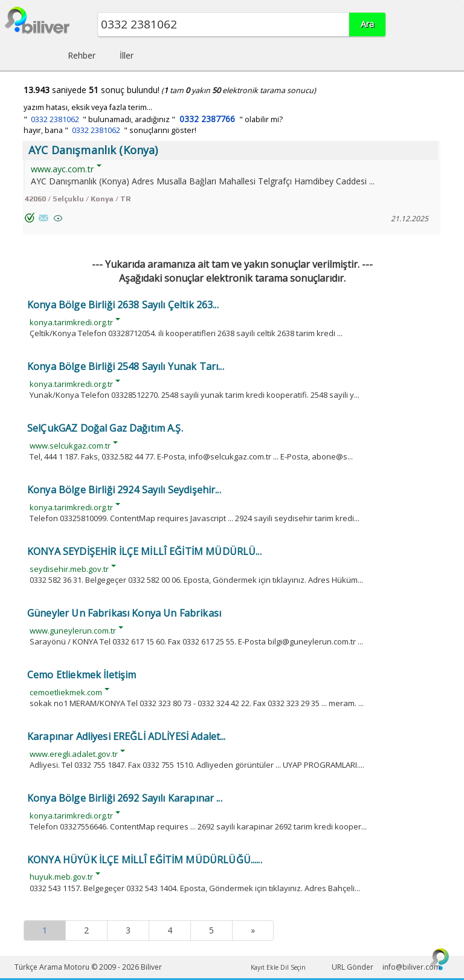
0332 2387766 (207, 119)
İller (127, 55)
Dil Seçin (293, 967)
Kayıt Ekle (265, 967)
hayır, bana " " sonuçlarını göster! (110, 130)
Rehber (82, 55)
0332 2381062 (55, 119)
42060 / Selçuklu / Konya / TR (78, 199)
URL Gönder (353, 967)
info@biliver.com (411, 967)
